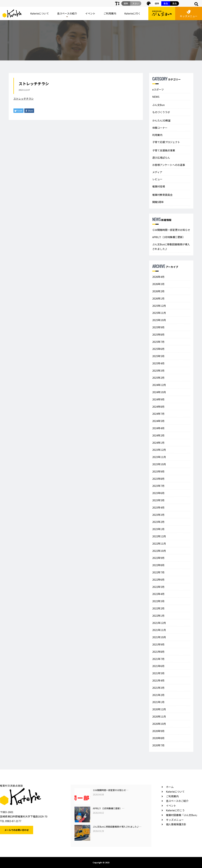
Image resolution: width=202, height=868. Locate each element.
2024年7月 (158, 414)
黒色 (175, 3)
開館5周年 (158, 202)
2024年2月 (158, 435)
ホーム (170, 787)
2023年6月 (158, 493)
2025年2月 (158, 378)
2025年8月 (158, 334)
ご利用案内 (110, 13)
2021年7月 (158, 659)
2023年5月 (158, 500)
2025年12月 (159, 306)
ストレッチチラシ (24, 99)
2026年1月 (158, 298)
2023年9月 (158, 471)
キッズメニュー (189, 14)
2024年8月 (158, 407)
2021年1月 (158, 702)
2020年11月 (159, 716)
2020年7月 (158, 745)
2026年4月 (158, 277)
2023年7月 (158, 486)
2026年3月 (158, 284)
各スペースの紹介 (67, 13)
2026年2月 (158, 291)
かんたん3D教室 (161, 120)
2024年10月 (159, 392)
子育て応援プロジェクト (166, 142)
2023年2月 (158, 522)
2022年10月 (159, 551)
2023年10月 (159, 464)
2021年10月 (159, 637)
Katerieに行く (132, 13)
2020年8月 (158, 738)
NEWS (156, 97)
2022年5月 (158, 587)
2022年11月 (159, 543)
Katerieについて (40, 13)
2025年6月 (158, 349)
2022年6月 (158, 580)
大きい (136, 3)
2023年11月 (159, 457)
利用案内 (157, 135)
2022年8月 (158, 565)
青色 (166, 3)
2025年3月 (158, 370)
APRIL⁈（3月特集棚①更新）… (108, 808)
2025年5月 (158, 356)
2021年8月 (158, 652)
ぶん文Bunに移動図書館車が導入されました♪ (171, 247)
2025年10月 (159, 320)
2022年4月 (158, 594)
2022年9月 (158, 558)
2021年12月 (159, 623)
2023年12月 (159, 450)
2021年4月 (158, 680)
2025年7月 (158, 342)
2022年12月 (159, 536)
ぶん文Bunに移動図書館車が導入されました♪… (117, 827)
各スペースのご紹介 (177, 801)
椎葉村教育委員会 (162, 195)
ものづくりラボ (161, 112)
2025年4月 (158, 363)
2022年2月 (158, 608)
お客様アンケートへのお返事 (169, 165)
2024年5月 (158, 421)
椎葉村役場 (159, 186)
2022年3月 (158, 601)
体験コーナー (160, 128)
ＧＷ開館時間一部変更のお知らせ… (110, 790)
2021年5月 (158, 673)
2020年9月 (158, 731)
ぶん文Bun (158, 105)
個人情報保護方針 (176, 824)
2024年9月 (158, 399)
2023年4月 (158, 507)
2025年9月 (158, 327)
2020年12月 (159, 709)
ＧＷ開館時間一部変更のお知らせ (171, 230)
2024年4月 (158, 428)
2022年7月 (158, 572)
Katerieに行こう (175, 810)
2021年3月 (158, 688)
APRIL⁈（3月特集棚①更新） (169, 237)
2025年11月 (159, 313)
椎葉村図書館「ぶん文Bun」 (182, 815)
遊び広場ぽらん (161, 158)
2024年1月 (158, 443)
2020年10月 (159, 724)
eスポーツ (158, 89)
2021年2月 (158, 695)
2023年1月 (158, 529)
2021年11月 (159, 630)
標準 (157, 3)
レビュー (157, 179)
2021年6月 (158, 666)
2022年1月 (158, 616)
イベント (90, 13)
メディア (157, 172)
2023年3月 (158, 515)
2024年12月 (159, 385)
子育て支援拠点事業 (164, 150)
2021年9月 (158, 644)
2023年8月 (158, 479)
